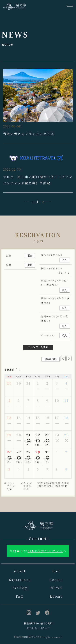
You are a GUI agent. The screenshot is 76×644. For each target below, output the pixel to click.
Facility (20, 588)
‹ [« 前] (32, 202)
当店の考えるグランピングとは (29, 134)
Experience (20, 580)
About (20, 571)
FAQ (20, 596)
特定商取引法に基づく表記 (38, 623)
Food (56, 571)
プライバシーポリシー (38, 628)
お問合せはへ (38, 551)
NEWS (56, 588)
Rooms (56, 596)
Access (56, 580)
